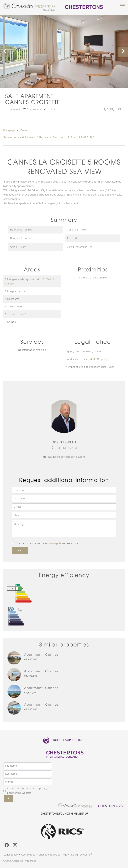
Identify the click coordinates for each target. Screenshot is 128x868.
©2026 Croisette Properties (20, 861)
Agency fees (28, 855)
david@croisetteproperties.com (66, 457)
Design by (81, 855)
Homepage (9, 130)
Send (20, 551)
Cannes (24, 130)
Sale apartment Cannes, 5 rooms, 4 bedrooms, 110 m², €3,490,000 (49, 137)
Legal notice (10, 855)
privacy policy (55, 544)
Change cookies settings (53, 855)
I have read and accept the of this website (48, 544)
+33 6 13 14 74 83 (66, 448)
